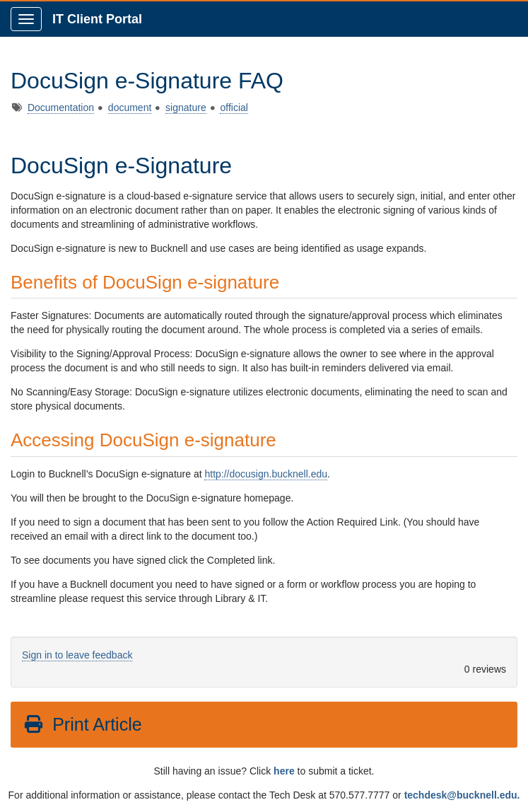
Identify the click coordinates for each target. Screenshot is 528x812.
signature (186, 108)
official (234, 108)
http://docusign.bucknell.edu (266, 474)
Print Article (82, 724)
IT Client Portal (97, 19)
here (284, 771)
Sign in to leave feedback (77, 655)
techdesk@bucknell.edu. (462, 795)
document (130, 108)
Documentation (61, 108)
